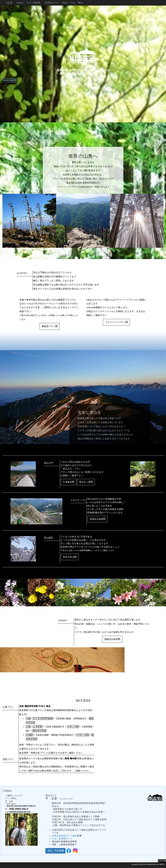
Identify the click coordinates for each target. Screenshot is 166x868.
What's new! (10, 81)
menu (20, 3)
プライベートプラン (116, 322)
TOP (163, 864)
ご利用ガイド (51, 3)
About (65, 3)
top (80, 3)
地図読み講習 (112, 639)
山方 (10, 3)
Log (73, 3)
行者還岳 (69, 482)
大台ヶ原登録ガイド (62, 839)
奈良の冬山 (70, 557)
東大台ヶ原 (86, 482)
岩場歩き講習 (97, 519)
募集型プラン (50, 326)
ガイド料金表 (33, 3)
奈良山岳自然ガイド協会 (64, 836)
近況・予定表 (55, 851)
